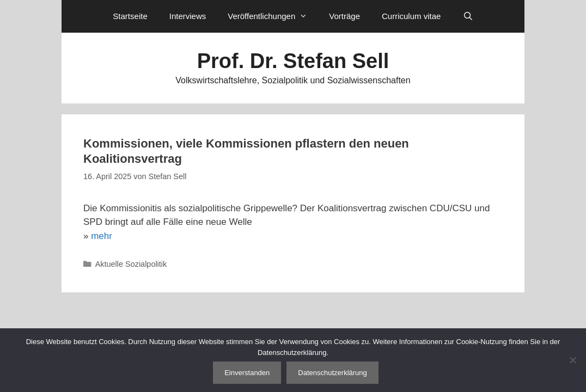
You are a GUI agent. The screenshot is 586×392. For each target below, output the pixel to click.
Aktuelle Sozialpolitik (131, 264)
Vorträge (344, 16)
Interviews (188, 16)
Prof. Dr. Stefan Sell (293, 61)
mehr (102, 236)
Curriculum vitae (411, 16)
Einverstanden (247, 373)
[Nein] (572, 360)
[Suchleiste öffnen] (468, 16)
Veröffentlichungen (273, 16)
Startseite (130, 16)
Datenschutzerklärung (332, 373)
